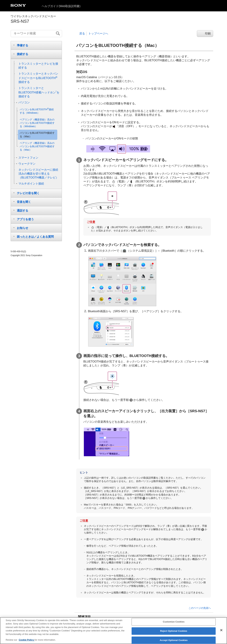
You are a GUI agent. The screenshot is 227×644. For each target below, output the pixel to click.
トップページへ (98, 33)
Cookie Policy (27, 640)
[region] (113, 631)
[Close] (221, 630)
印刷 (208, 33)
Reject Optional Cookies (174, 631)
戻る (82, 33)
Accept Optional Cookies (174, 640)
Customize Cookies (174, 622)
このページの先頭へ (200, 608)
